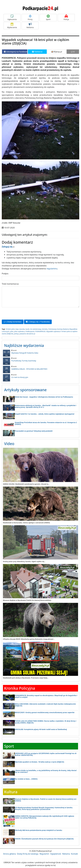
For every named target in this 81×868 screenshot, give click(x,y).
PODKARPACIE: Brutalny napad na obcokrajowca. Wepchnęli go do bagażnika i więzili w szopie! (46, 696)
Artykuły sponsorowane (25, 390)
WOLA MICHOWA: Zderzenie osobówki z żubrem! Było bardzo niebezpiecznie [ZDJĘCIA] (45, 705)
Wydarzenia (12, 26)
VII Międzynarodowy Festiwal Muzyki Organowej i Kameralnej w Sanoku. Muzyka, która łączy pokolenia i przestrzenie (44, 808)
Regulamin (44, 854)
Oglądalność (56, 854)
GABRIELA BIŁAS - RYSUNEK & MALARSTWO (40, 368)
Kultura (11, 792)
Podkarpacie (30, 331)
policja (16, 334)
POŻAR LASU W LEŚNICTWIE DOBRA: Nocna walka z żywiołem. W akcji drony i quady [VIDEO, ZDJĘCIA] (46, 722)
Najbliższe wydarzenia (24, 345)
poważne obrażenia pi (27, 334)
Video (9, 443)
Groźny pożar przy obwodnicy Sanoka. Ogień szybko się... (24, 561)
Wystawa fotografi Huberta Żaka (40, 352)
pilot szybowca (19, 331)
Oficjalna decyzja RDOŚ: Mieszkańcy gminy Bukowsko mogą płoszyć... (29, 639)
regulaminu (52, 269)
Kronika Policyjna (20, 688)
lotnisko (45, 329)
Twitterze (37, 52)
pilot (12, 331)
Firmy (30, 18)
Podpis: (5, 274)
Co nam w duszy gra (40, 376)
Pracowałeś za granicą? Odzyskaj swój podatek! (34, 431)
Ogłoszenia (12, 18)
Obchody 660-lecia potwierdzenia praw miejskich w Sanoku (38, 830)
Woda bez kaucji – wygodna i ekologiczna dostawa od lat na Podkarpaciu (44, 397)
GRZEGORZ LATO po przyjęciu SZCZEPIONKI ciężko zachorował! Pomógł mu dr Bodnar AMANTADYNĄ (46, 754)
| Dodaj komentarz (13, 322)
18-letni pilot (10, 329)
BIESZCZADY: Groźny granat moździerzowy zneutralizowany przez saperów (45, 712)
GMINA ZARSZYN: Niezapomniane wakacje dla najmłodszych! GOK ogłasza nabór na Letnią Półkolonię (44, 817)
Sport (48, 18)
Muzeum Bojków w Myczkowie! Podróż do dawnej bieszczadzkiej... (27, 600)
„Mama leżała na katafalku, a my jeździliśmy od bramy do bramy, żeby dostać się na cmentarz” (46, 771)
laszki (27, 329)
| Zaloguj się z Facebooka (38, 322)
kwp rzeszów (20, 329)
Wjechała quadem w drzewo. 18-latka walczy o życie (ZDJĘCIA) (39, 762)
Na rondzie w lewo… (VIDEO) (26, 779)
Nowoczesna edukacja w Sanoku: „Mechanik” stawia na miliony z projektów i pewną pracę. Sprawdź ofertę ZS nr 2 (46, 406)
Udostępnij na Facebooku (16, 52)
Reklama (30, 26)
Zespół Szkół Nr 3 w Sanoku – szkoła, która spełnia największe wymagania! (45, 414)
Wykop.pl (57, 52)
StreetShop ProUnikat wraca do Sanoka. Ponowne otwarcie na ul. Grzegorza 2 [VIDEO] (46, 423)
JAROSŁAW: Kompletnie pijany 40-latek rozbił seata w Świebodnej (41, 729)
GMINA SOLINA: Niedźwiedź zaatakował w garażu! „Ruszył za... (26, 484)
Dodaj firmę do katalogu (28, 854)
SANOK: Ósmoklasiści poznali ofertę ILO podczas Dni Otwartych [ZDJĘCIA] (44, 839)
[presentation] (20, 313)
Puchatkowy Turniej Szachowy (40, 359)
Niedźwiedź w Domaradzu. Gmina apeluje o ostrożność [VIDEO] (26, 523)
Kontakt (74, 854)
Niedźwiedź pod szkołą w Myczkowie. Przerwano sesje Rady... (26, 678)
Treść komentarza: (10, 284)
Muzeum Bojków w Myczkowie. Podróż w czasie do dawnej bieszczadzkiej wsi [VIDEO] (46, 800)
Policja (66, 18)
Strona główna (9, 854)
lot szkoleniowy (36, 329)
